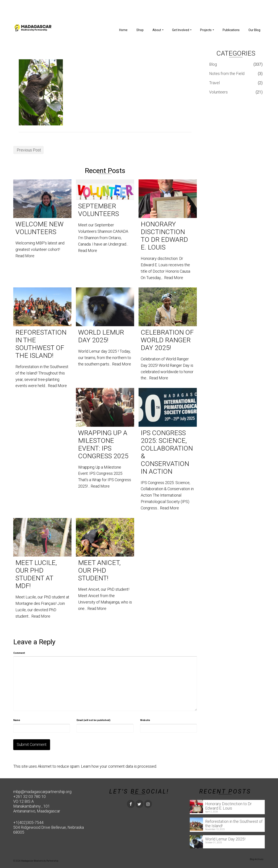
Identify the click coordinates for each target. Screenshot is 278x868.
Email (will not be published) (93, 720)
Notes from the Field (227, 74)
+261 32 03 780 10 (29, 796)
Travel (214, 83)
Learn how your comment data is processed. (119, 766)
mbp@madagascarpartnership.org (42, 792)
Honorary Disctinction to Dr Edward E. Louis (228, 806)
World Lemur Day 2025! (225, 839)
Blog (213, 64)
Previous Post (29, 150)
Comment (19, 653)
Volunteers (218, 92)
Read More (25, 256)
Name (17, 720)
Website (145, 720)
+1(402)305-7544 (28, 822)
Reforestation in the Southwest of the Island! (234, 824)
